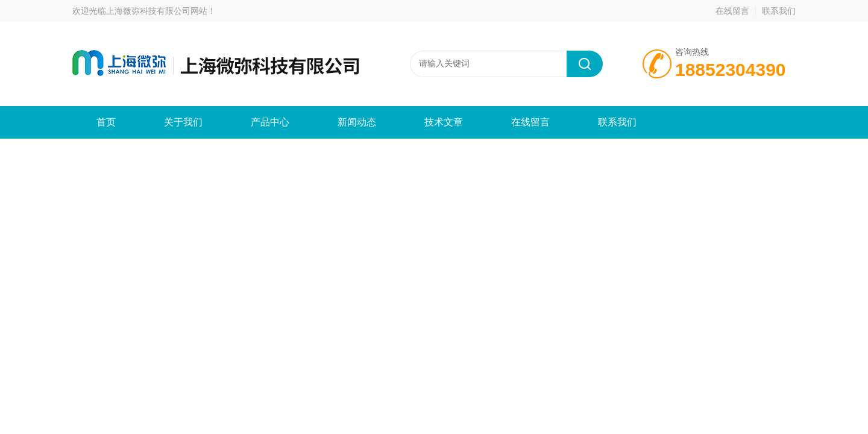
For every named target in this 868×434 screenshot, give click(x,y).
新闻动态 (357, 122)
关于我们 (183, 122)
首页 (106, 122)
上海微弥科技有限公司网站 (157, 11)
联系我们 (779, 11)
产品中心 (270, 122)
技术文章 (444, 122)
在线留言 (732, 11)
